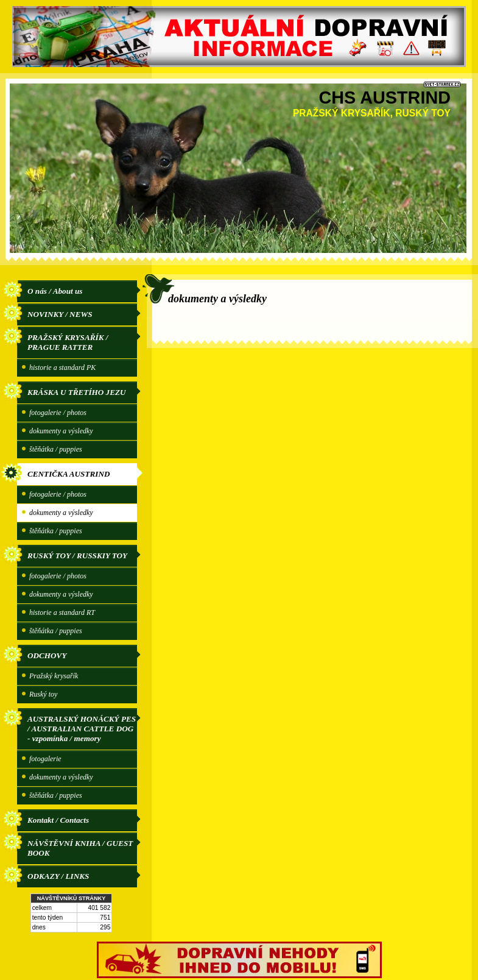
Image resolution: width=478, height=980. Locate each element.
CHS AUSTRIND (385, 98)
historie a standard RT (62, 612)
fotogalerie (45, 759)
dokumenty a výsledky (61, 431)
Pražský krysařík (54, 676)
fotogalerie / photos (58, 413)
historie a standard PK (62, 367)
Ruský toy (43, 694)
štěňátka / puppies (56, 449)
